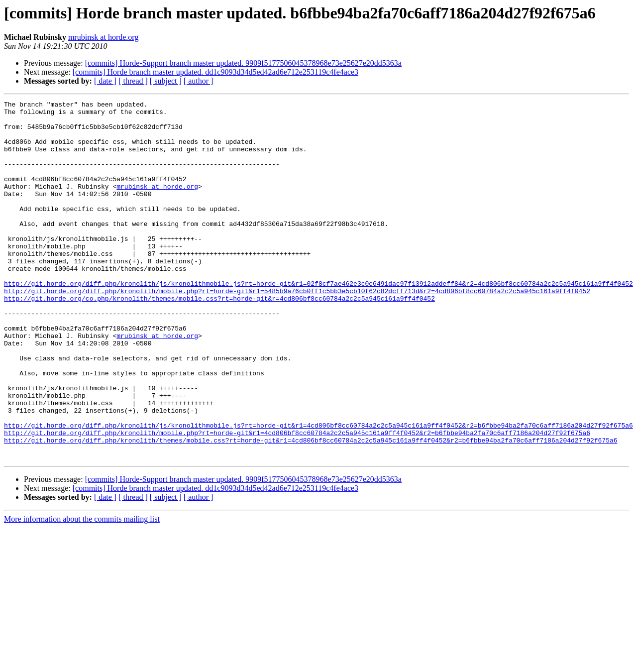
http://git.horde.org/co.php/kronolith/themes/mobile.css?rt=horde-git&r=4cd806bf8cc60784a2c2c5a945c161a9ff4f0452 (219, 338)
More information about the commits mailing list (82, 591)
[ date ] (105, 81)
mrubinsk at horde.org (103, 37)
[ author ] (199, 81)
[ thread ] (133, 81)
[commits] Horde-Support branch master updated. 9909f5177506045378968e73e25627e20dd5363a (243, 63)
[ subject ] (166, 81)
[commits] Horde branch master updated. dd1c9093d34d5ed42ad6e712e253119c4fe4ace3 (215, 72)
